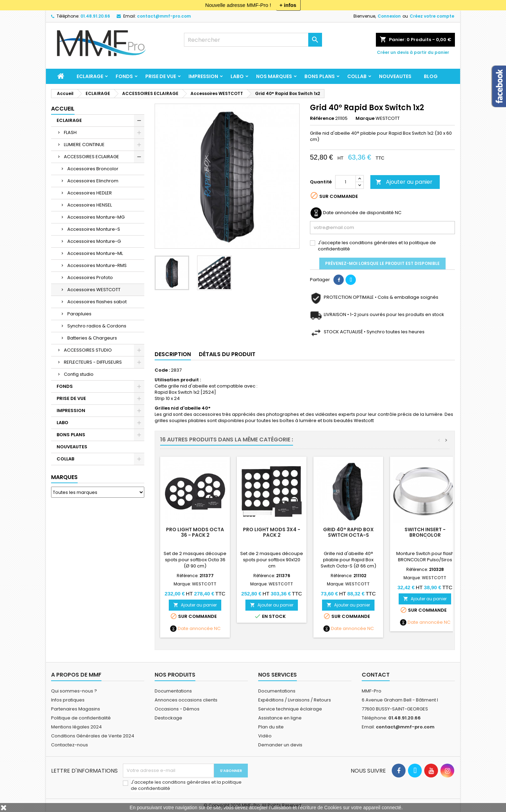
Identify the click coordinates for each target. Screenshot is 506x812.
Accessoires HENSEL (90, 205)
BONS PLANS (320, 76)
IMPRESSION (203, 76)
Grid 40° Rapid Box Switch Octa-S (348, 532)
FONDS (124, 76)
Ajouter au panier (404, 182)
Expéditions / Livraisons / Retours (295, 700)
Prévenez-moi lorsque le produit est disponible (382, 263)
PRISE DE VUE (161, 76)
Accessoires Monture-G (94, 241)
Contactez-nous (70, 745)
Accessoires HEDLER (90, 193)
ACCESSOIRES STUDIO (88, 350)
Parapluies (79, 314)
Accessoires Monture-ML (95, 253)
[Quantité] (346, 182)
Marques (64, 477)
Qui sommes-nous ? (74, 691)
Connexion (389, 16)
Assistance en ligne (280, 718)
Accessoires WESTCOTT (94, 290)
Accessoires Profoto (90, 278)
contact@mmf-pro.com (164, 16)
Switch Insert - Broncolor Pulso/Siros (425, 535)
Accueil (63, 109)
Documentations (173, 691)
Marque (365, 118)
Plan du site (271, 727)
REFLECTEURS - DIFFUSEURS (93, 362)
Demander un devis (280, 745)
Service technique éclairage (290, 709)
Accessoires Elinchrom (93, 181)
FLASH (70, 132)
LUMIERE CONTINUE (84, 145)
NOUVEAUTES (395, 76)
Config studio (79, 374)
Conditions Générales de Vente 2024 (93, 736)
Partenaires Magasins (76, 709)
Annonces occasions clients (186, 700)
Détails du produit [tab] (227, 354)
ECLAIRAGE (90, 76)
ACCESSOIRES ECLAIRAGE (91, 157)
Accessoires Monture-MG (96, 217)
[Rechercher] (253, 40)
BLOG (431, 76)
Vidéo (265, 736)
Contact (376, 675)
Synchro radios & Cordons (97, 326)
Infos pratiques (68, 700)
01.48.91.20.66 (95, 16)
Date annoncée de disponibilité (358, 213)
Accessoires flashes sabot (97, 302)
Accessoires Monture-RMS (97, 265)
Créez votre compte (432, 16)
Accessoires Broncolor (93, 169)
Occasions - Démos (177, 709)
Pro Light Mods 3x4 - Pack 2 (272, 532)
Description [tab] (173, 354)
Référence (322, 118)
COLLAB (357, 76)
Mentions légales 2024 (76, 727)
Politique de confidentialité (81, 718)
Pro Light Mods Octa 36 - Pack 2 (195, 532)
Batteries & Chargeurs (92, 338)
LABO (237, 76)
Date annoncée (195, 629)
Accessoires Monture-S (94, 229)
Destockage (168, 718)
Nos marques (274, 76)
